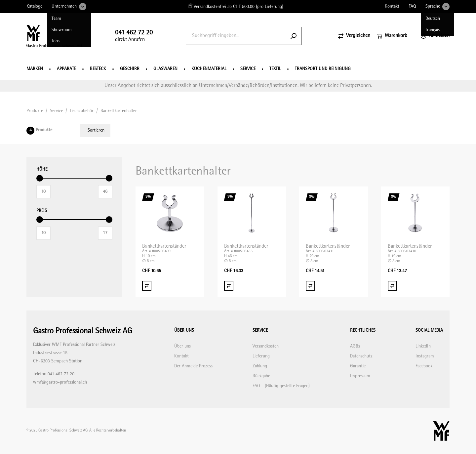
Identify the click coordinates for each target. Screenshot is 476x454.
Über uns (182, 346)
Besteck (98, 69)
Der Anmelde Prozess (193, 366)
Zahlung (260, 366)
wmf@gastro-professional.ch (60, 382)
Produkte (35, 111)
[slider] (40, 178)
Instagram (425, 356)
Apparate (66, 69)
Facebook (424, 366)
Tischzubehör (82, 111)
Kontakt (392, 6)
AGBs (355, 346)
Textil (275, 69)
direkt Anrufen (134, 36)
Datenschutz (361, 356)
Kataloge (34, 6)
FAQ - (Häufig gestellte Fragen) (281, 386)
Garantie (358, 366)
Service (248, 69)
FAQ (412, 6)
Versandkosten (266, 346)
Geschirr (130, 69)
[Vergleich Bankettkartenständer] (147, 286)
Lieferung (261, 356)
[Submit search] (294, 36)
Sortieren (96, 130)
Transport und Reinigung (323, 69)
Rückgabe (261, 376)
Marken (35, 69)
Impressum (360, 376)
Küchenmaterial (209, 69)
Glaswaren (165, 69)
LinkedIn (423, 346)
